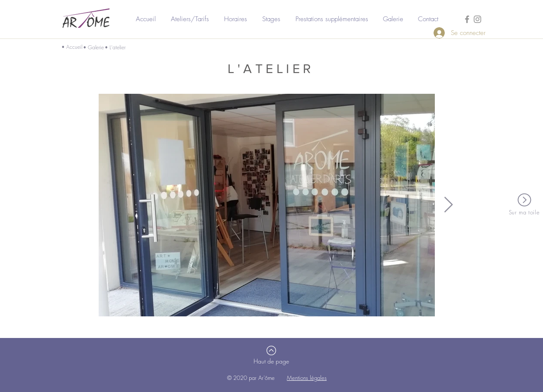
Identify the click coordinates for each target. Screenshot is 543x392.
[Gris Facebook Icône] (467, 19)
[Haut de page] (271, 361)
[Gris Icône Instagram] (477, 19)
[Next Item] (448, 205)
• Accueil (72, 47)
